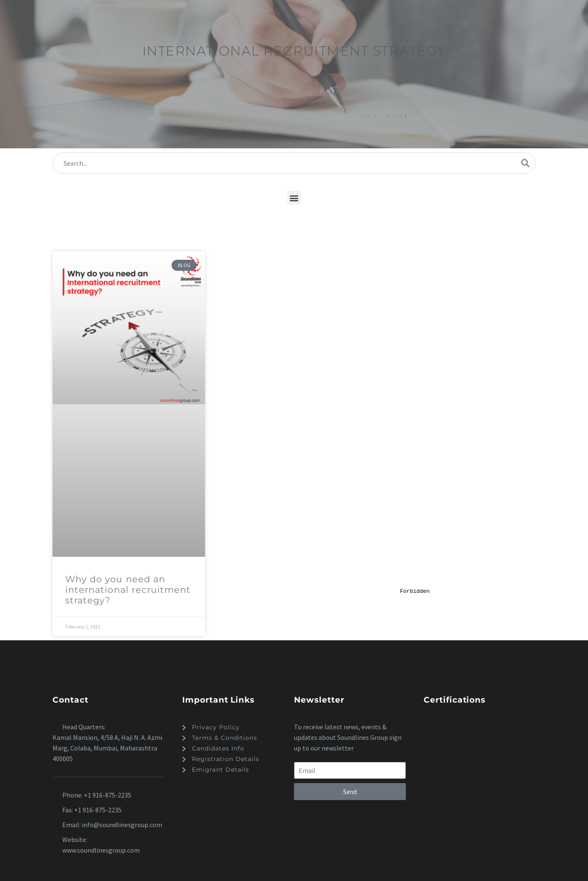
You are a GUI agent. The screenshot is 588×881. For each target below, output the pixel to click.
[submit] (525, 163)
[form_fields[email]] (350, 770)
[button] (294, 198)
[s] (294, 163)
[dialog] (492, 732)
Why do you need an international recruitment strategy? (128, 590)
